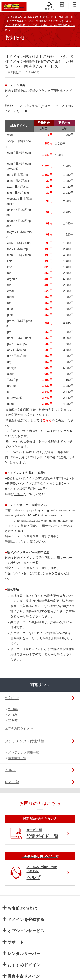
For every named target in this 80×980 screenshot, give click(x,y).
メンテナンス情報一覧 (23, 752)
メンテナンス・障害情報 (25, 741)
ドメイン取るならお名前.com (21, 17)
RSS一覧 (12, 782)
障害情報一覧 (17, 758)
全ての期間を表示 (17, 728)
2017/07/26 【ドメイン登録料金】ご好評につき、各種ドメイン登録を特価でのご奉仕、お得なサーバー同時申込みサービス (40, 25)
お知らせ (48, 17)
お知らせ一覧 (66, 17)
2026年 (13, 709)
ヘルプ (10, 770)
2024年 (13, 720)
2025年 (13, 715)
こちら (19, 494)
